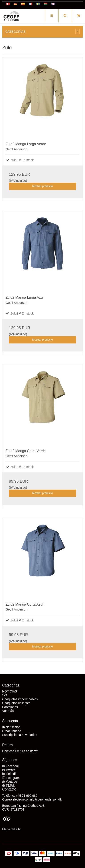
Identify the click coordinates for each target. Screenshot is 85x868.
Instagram (13, 778)
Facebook (13, 766)
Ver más (8, 711)
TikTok (10, 786)
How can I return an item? (20, 751)
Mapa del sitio (12, 829)
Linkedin (12, 774)
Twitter (10, 770)
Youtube (11, 782)
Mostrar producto (43, 186)
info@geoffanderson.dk (46, 799)
